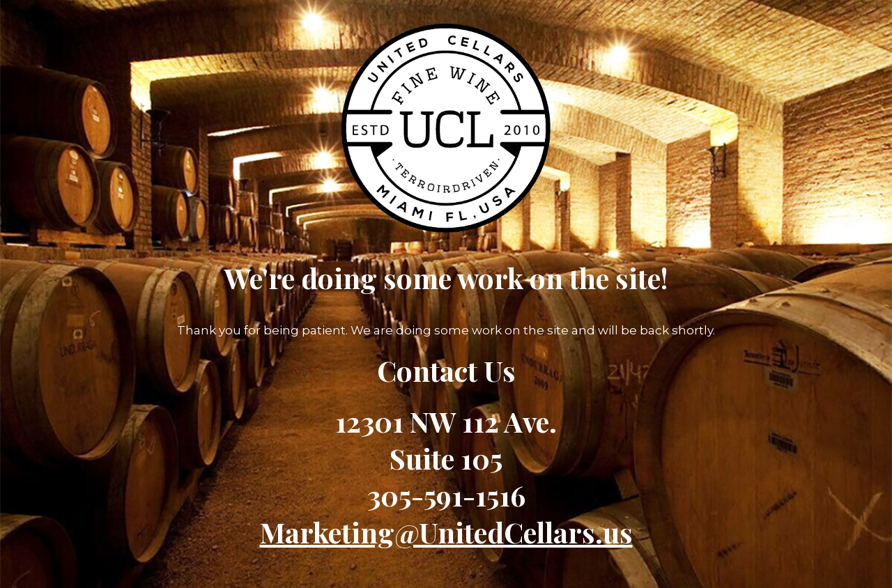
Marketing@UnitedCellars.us (446, 532)
